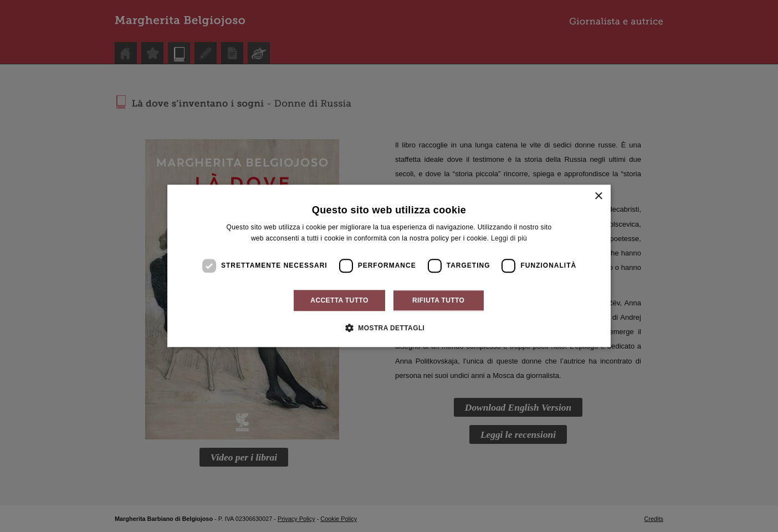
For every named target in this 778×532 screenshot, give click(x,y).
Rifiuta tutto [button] (438, 300)
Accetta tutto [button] (339, 300)
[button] (389, 328)
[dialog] (389, 266)
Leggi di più (509, 239)
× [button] (598, 196)
